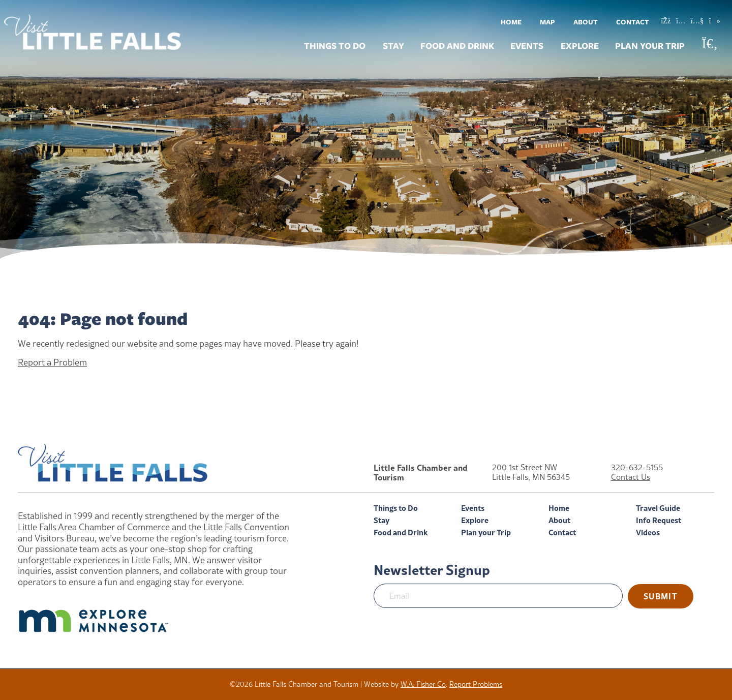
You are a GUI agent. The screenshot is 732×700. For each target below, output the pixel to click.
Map (547, 22)
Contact (633, 22)
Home (511, 22)
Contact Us (631, 477)
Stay (393, 46)
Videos (648, 532)
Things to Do (335, 46)
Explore (580, 46)
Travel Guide (658, 508)
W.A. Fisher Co (423, 684)
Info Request (659, 520)
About (586, 22)
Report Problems (476, 684)
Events (527, 46)
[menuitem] (511, 22)
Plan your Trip (650, 46)
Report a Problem (52, 362)
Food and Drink (457, 46)
